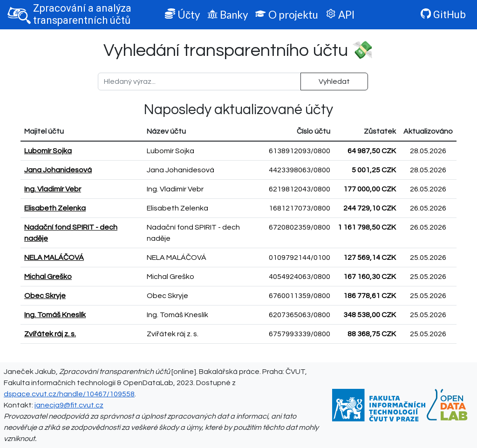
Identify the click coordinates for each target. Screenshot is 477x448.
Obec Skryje (45, 296)
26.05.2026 (428, 189)
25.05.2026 (428, 258)
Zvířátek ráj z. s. (50, 334)
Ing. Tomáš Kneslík (55, 315)
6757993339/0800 (300, 334)
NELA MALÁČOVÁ (54, 258)
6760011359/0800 (300, 296)
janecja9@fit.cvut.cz (69, 405)
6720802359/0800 (300, 227)
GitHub (443, 14)
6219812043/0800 (300, 189)
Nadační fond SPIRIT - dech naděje (71, 233)
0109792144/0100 (300, 258)
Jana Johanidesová (58, 170)
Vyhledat (334, 81)
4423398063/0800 (300, 170)
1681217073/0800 (300, 208)
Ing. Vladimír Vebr (53, 189)
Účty (182, 15)
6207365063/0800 (300, 315)
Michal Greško (48, 277)
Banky (228, 15)
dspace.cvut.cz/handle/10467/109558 (69, 394)
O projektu (286, 15)
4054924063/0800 (300, 277)
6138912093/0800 (300, 151)
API (340, 15)
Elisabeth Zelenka (55, 208)
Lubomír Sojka (48, 151)
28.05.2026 (428, 151)
